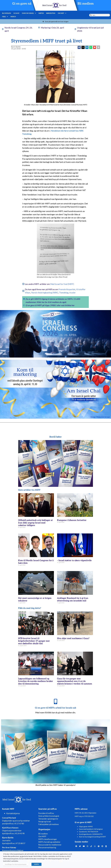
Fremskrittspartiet (67, 289)
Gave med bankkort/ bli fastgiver (91, 829)
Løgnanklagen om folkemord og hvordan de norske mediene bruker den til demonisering (36, 681)
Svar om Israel (29, 13)
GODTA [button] (36, 864)
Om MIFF (62, 13)
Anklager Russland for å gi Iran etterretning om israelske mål (73, 599)
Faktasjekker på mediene (49, 824)
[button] (83, 47)
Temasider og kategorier (48, 819)
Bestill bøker (56, 437)
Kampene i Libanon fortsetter (72, 520)
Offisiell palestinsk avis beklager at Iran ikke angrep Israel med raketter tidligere (35, 523)
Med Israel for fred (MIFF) (62, 284)
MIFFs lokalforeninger (48, 839)
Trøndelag (64, 292)
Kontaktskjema (13, 813)
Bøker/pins (51, 13)
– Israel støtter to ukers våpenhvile (74, 560)
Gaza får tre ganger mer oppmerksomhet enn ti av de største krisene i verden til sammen (75, 681)
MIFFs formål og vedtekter (49, 842)
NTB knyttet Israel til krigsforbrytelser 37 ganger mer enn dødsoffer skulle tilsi (34, 641)
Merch (13, 17)
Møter (41, 13)
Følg (5, 17)
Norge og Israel (45, 821)
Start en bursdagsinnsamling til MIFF (92, 837)
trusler (73, 292)
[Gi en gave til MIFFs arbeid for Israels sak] (55, 701)
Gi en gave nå (22, 4)
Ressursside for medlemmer (50, 845)
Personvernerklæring (47, 847)
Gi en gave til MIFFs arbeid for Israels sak (56, 708)
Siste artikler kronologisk (49, 816)
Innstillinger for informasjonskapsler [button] (16, 864)
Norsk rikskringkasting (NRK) (45, 292)
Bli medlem (86, 4)
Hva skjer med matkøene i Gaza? (73, 638)
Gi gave (16, 13)
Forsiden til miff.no (46, 813)
